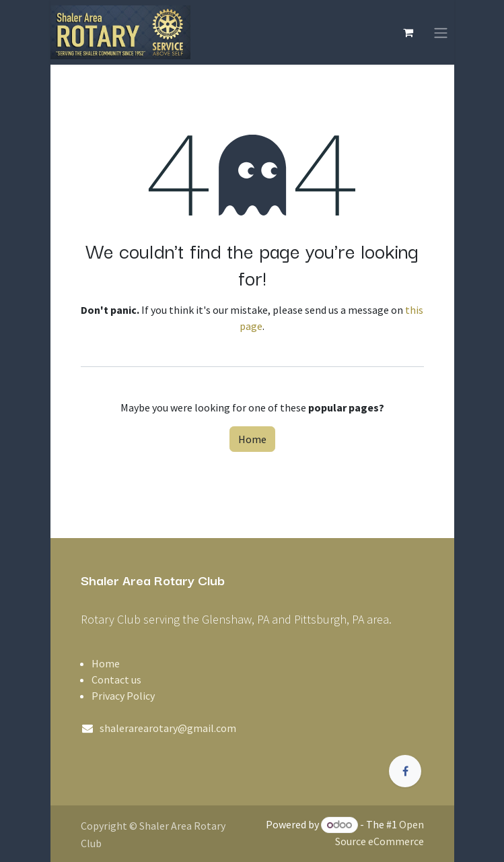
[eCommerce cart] (408, 32)
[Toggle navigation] (441, 32)
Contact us (116, 679)
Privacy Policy (123, 696)
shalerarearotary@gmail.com (168, 728)
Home (252, 439)
